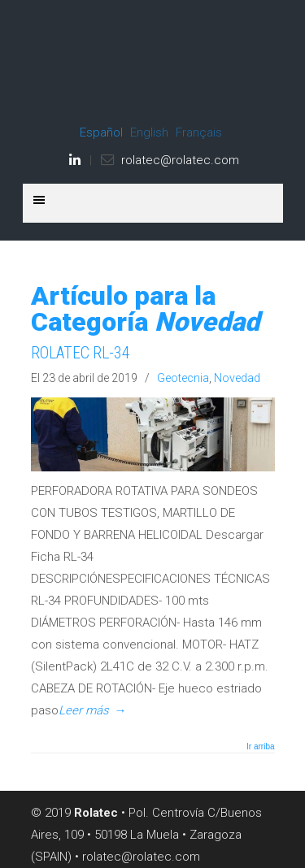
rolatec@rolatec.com (180, 160)
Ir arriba (260, 747)
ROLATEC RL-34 (81, 353)
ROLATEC (153, 66)
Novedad (237, 378)
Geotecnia (183, 378)
